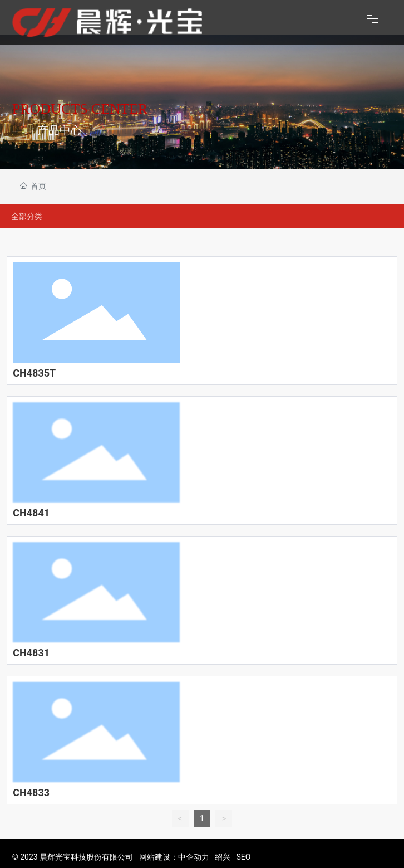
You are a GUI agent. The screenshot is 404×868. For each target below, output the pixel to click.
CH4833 (31, 793)
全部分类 (27, 216)
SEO (243, 857)
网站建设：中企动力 (174, 857)
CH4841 (31, 513)
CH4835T (34, 373)
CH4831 (31, 653)
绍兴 (223, 857)
